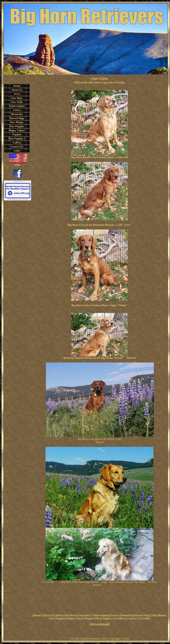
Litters (115, 615)
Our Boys (70, 615)
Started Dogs (142, 615)
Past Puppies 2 (105, 618)
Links (146, 618)
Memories (127, 615)
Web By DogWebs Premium (85, 639)
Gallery (121, 618)
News (59, 615)
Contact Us (134, 618)
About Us (48, 615)
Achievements (100, 615)
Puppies (90, 618)
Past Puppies (57, 618)
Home (37, 615)
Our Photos (159, 615)
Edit (105, 639)
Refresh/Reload (99, 624)
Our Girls (84, 615)
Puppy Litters (75, 618)
